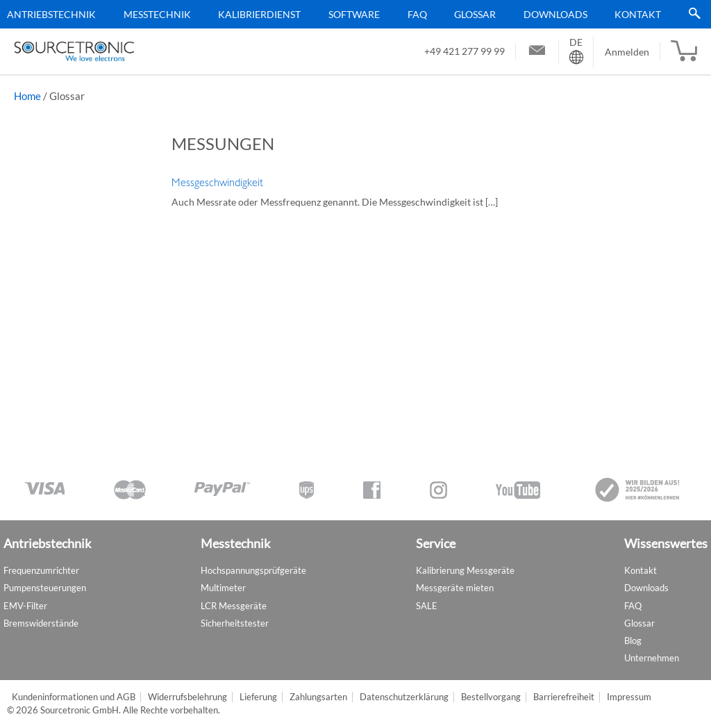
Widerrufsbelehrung (187, 697)
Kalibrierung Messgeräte (465, 570)
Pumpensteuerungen (45, 588)
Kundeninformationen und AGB (74, 697)
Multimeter (223, 588)
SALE (427, 606)
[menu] (350, 14)
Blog (633, 640)
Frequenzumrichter (41, 570)
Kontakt (638, 14)
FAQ (417, 14)
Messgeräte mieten (455, 588)
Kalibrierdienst (259, 14)
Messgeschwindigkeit (217, 183)
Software (354, 14)
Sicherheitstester (235, 623)
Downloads (555, 14)
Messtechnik (157, 14)
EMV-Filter (25, 606)
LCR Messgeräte (234, 606)
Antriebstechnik (51, 14)
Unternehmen (652, 658)
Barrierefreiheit (564, 697)
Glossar (475, 14)
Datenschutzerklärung (404, 697)
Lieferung (258, 697)
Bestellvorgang (491, 697)
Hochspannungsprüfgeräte (253, 570)
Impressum (629, 697)
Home (27, 96)
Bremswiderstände (41, 623)
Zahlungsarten (318, 697)
